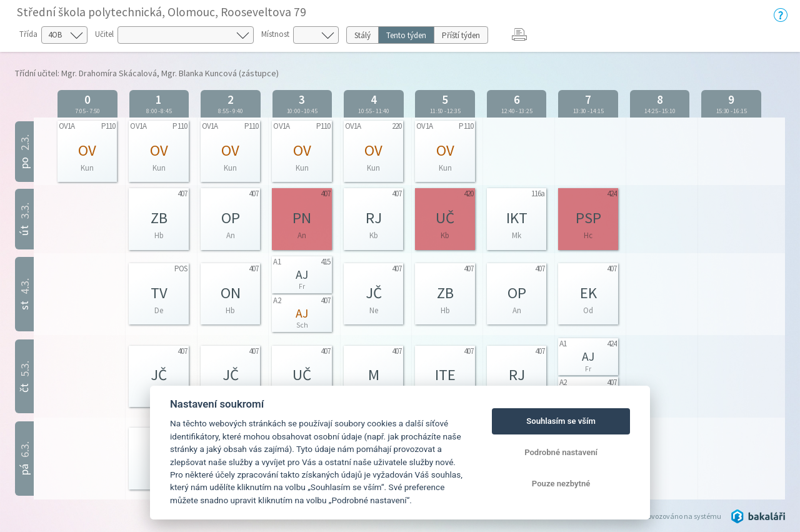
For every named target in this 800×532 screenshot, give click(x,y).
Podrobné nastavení (561, 452)
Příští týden (461, 35)
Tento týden (406, 35)
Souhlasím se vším (561, 421)
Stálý (362, 35)
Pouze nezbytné (561, 484)
